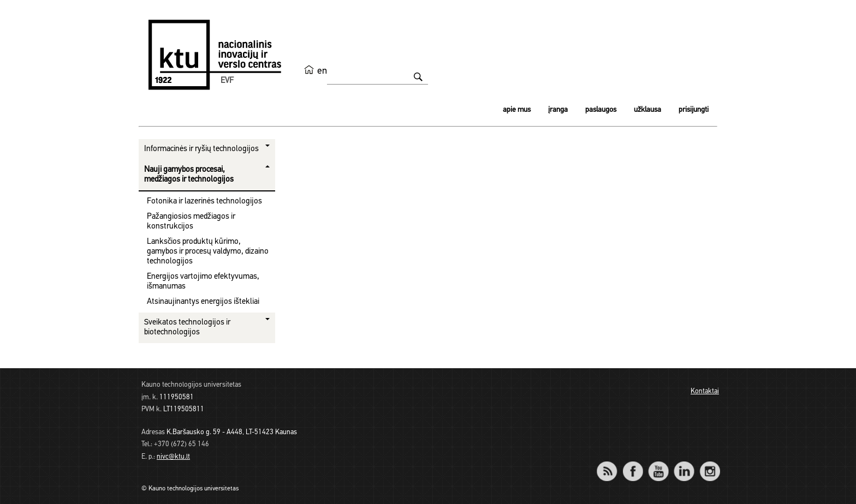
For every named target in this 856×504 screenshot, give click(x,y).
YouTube (658, 464)
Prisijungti (694, 110)
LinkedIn (684, 464)
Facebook (632, 464)
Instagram (709, 464)
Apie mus (517, 110)
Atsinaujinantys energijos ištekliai (203, 302)
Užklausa (647, 110)
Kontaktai (705, 391)
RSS (611, 464)
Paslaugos (601, 110)
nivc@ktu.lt (173, 457)
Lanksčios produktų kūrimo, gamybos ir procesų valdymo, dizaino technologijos (208, 252)
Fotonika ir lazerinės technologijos (204, 202)
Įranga (558, 110)
